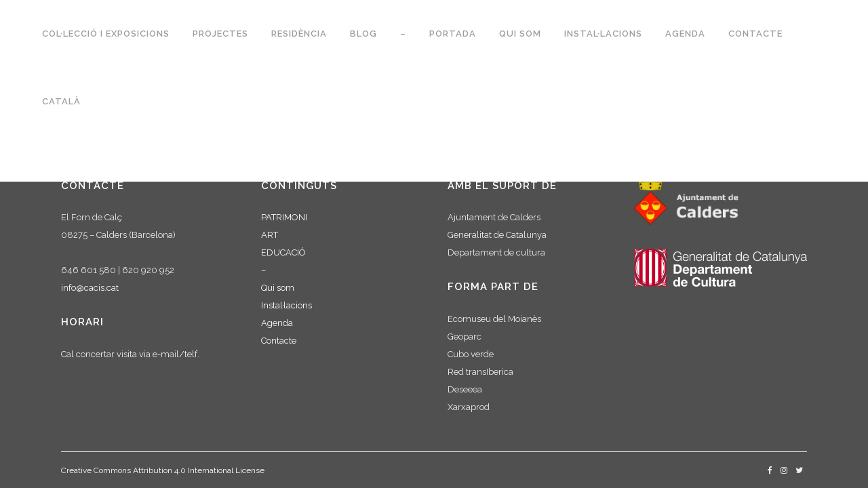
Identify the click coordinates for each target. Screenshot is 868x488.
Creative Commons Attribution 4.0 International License (163, 470)
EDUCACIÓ (283, 252)
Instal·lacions (287, 305)
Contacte (279, 341)
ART (270, 235)
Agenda (277, 323)
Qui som (278, 288)
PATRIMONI (284, 217)
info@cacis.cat (90, 288)
